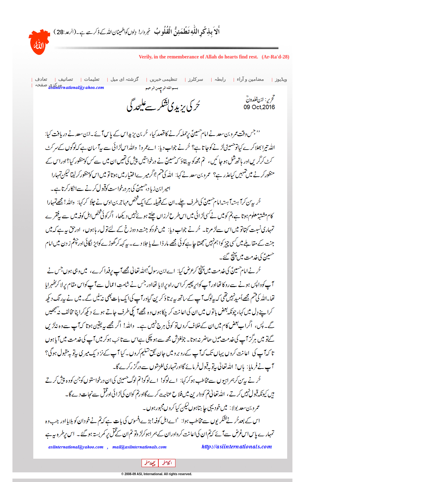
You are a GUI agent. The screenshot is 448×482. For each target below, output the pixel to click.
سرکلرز (196, 79)
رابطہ (220, 79)
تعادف (41, 79)
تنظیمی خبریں (163, 79)
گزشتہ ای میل (124, 79)
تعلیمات (92, 79)
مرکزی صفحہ (48, 85)
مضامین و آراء (250, 79)
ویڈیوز (281, 79)
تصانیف (65, 79)
